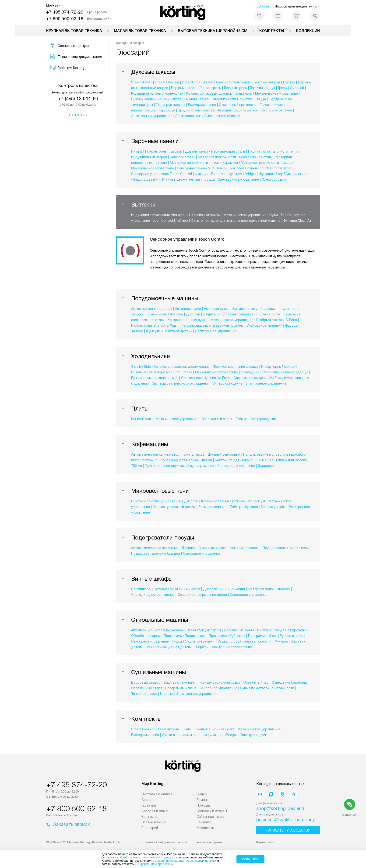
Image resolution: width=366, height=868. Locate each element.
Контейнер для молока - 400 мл (186, 460)
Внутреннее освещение (150, 501)
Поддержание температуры (285, 548)
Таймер (182, 221)
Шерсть (201, 647)
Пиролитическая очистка (232, 99)
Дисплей (297, 88)
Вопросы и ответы (212, 811)
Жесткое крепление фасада (235, 367)
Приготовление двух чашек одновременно (180, 466)
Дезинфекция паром (204, 630)
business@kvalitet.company (286, 820)
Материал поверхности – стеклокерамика (204, 163)
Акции (264, 6)
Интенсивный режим (204, 215)
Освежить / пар (256, 682)
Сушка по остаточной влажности (245, 641)
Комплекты (272, 31)
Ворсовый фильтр (146, 682)
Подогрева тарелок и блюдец (156, 554)
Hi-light (137, 151)
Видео (202, 794)
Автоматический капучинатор (155, 454)
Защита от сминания (181, 682)
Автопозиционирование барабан (158, 630)
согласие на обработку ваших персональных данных (137, 857)
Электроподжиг (188, 116)
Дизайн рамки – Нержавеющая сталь (215, 151)
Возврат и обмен (155, 811)
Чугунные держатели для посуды (188, 179)
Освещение (250, 372)
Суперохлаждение (227, 383)
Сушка (177, 641)
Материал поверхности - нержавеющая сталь (235, 157)
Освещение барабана (289, 682)
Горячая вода (194, 454)
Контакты (149, 817)
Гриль (282, 88)
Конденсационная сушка (188, 320)
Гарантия (149, 805)
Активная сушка (217, 309)
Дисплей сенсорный (224, 454)
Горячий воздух (262, 88)
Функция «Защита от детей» (169, 331)
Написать (78, 115)
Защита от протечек (220, 314)
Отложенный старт (217, 419)
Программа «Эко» (262, 636)
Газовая (176, 151)
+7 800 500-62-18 (65, 19)
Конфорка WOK (182, 157)
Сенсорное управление (236, 466)
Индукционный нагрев (149, 157)
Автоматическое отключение (227, 82)
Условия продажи (209, 842)
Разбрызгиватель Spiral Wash (155, 325)
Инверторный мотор (278, 367)
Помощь (203, 805)
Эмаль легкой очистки (222, 116)
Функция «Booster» (210, 174)
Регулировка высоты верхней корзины (213, 325)
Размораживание (202, 105)
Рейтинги (204, 822)
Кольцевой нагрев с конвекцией (157, 93)
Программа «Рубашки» (227, 636)
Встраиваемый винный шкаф (177, 589)
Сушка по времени (200, 641)
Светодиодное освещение (153, 595)
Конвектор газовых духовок (209, 93)
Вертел (289, 82)
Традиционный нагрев (196, 110)
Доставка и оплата (157, 794)
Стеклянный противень (238, 105)
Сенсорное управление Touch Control (162, 174)
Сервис (147, 800)
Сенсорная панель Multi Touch (201, 168)
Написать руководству (288, 830)
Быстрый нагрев (267, 82)
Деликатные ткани (239, 630)
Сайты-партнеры (210, 817)
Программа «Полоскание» (185, 636)
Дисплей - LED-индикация (224, 589)
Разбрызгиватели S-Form (277, 320)
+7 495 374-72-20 (65, 12)
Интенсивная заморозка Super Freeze (162, 372)
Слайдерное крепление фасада (272, 325)
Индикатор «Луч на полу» (260, 314)
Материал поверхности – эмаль (267, 163)
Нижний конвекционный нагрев (156, 99)
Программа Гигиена (181, 688)
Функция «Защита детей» (238, 110)
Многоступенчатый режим (174, 507)
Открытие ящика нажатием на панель (229, 548)
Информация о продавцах (154, 864)
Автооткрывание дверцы (152, 309)
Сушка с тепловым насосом (184, 735)
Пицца (261, 99)
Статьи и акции (154, 822)
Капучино (150, 460)
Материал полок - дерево (269, 589)
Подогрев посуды (171, 105)
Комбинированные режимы (223, 501)
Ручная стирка (292, 636)
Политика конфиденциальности (164, 842)
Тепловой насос (144, 694)
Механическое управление (276, 93)
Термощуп (167, 110)
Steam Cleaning (167, 82)
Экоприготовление (277, 110)
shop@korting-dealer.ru (281, 808)
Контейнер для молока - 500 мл (241, 460)
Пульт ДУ (277, 215)
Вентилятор (141, 589)
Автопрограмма (188, 309)
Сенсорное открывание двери (202, 595)
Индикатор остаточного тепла (273, 151)
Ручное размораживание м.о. (155, 378)
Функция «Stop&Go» (276, 174)
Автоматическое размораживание (182, 367)
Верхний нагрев (184, 88)
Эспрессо (266, 466)
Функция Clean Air (297, 221)
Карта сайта (265, 842)
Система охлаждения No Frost (206, 378)
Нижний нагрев (197, 99)
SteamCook (191, 82)
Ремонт (203, 800)
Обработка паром (146, 636)
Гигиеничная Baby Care (165, 314)
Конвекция (243, 93)
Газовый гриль (236, 88)
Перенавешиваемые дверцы (285, 372)
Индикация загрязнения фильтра (158, 215)
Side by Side (141, 367)
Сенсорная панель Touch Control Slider (260, 168)
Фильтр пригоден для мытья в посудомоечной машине (236, 221)
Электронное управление (152, 116)
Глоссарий (150, 828)
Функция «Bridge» (242, 174)
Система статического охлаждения (181, 383)
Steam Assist (142, 82)
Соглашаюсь (250, 859)
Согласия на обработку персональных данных (184, 861)
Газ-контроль (210, 88)
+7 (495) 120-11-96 (78, 99)
